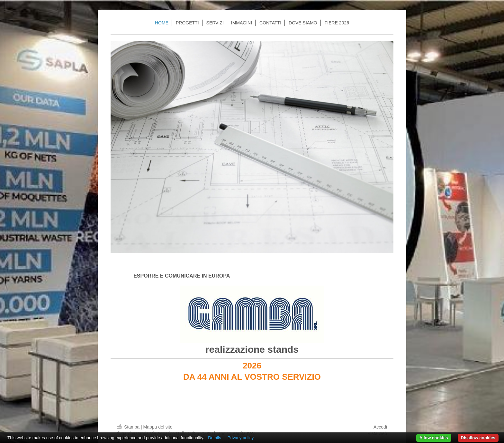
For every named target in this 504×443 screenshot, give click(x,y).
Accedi (380, 427)
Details (215, 438)
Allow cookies (434, 438)
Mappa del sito (158, 427)
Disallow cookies (478, 438)
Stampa (129, 427)
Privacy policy (241, 438)
